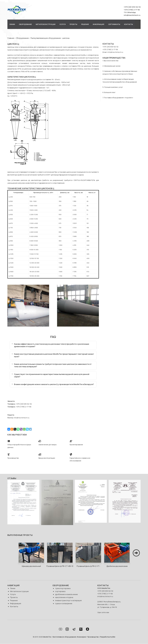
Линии (12, 24)
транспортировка (63, 588)
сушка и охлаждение (64, 603)
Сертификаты (114, 24)
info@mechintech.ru (132, 15)
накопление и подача (64, 597)
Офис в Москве (103, 612)
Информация (99, 24)
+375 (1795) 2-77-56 (132, 10)
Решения (85, 24)
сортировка (60, 591)
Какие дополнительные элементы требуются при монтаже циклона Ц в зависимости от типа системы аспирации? (53, 365)
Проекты (73, 24)
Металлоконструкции (46, 24)
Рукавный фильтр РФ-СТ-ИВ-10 (60, 566)
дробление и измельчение (66, 594)
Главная (11, 38)
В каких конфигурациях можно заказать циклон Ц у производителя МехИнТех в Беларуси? (54, 384)
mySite (113, 637)
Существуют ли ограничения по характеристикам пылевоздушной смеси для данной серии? (52, 375)
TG (125, 12)
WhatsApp (132, 12)
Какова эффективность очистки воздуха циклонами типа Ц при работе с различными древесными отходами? (52, 345)
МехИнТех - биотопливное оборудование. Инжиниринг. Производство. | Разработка (76, 637)
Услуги (62, 24)
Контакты (128, 24)
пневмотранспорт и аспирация (68, 600)
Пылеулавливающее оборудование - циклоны (50, 38)
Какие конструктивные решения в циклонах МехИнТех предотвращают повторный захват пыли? (54, 355)
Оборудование (25, 24)
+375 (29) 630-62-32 (132, 7)
